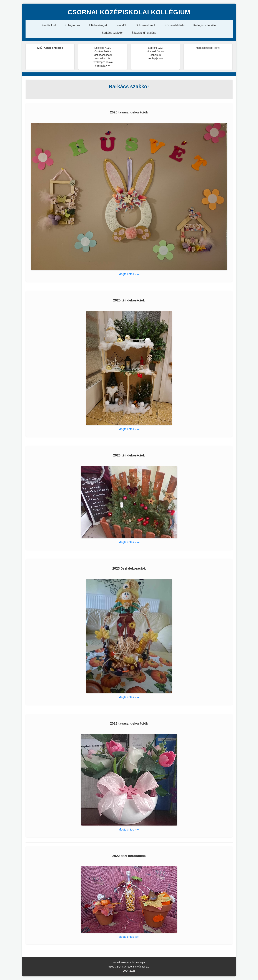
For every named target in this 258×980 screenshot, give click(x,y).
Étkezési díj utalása (144, 33)
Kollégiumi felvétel (205, 25)
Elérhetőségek (98, 25)
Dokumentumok (146, 25)
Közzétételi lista (175, 25)
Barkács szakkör (112, 33)
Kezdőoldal (49, 25)
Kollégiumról (72, 25)
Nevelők (122, 25)
